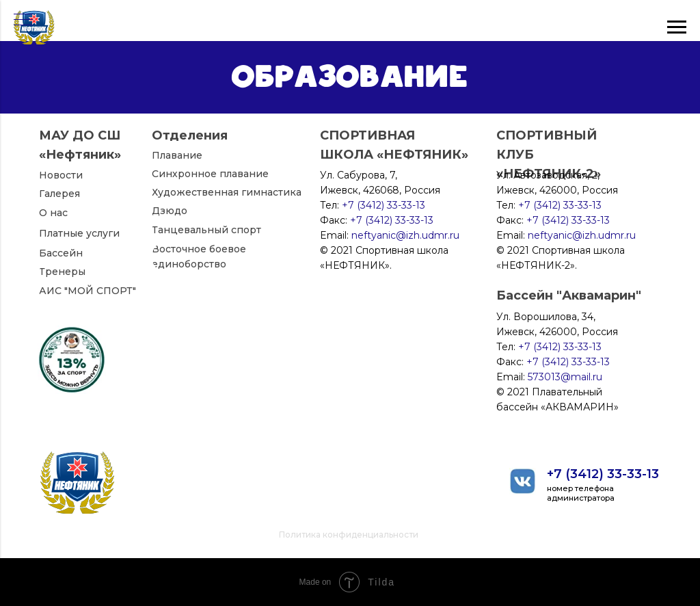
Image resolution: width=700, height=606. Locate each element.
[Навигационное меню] (23, 21)
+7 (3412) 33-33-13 (603, 474)
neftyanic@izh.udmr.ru (582, 235)
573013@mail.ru (565, 377)
